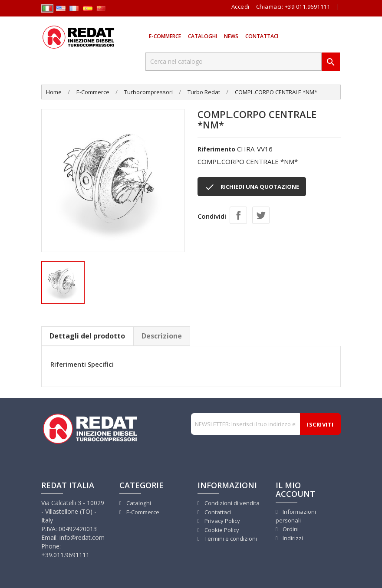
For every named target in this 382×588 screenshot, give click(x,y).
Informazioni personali (296, 516)
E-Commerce (165, 36)
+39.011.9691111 (308, 7)
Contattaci (262, 36)
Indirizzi (292, 538)
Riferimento (216, 149)
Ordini (290, 529)
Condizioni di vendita (231, 503)
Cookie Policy (221, 530)
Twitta (261, 215)
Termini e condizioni (230, 539)
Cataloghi (203, 36)
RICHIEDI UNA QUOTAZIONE (252, 187)
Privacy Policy (222, 521)
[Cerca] (234, 62)
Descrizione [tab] (162, 336)
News (231, 36)
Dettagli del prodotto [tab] (87, 336)
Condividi (238, 215)
